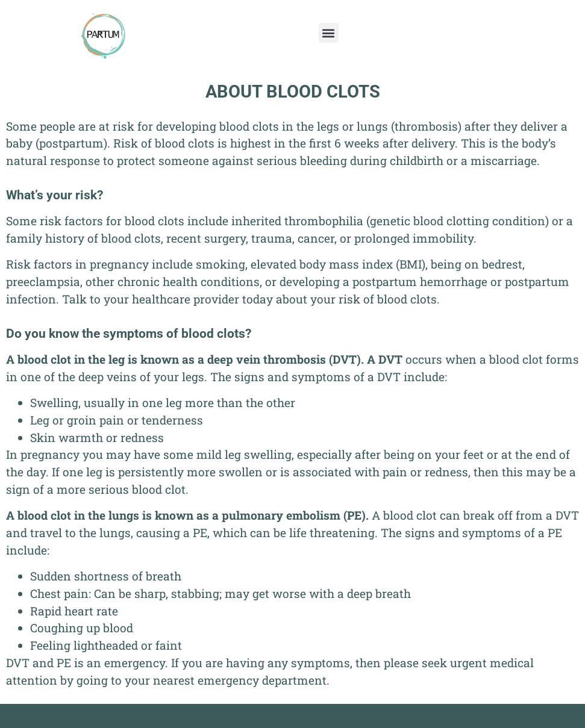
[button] (329, 33)
